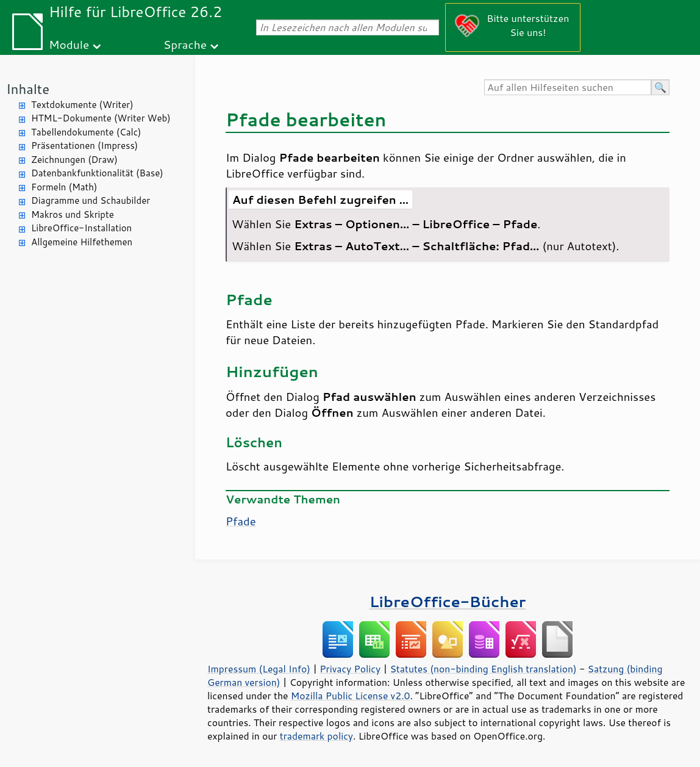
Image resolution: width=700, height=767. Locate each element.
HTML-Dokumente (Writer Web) (101, 118)
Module (69, 44)
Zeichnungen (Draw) (74, 160)
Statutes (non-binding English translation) (483, 669)
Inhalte (28, 89)
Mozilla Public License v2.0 (351, 696)
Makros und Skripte (73, 214)
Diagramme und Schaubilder (91, 200)
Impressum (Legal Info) (259, 669)
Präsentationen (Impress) (84, 146)
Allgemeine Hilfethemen (82, 242)
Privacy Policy (350, 669)
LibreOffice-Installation (81, 228)
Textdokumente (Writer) (82, 105)
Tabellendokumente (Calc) (86, 132)
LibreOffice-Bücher (448, 601)
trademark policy (316, 736)
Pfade (241, 521)
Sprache (185, 44)
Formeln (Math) (64, 187)
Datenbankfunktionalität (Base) (97, 173)
